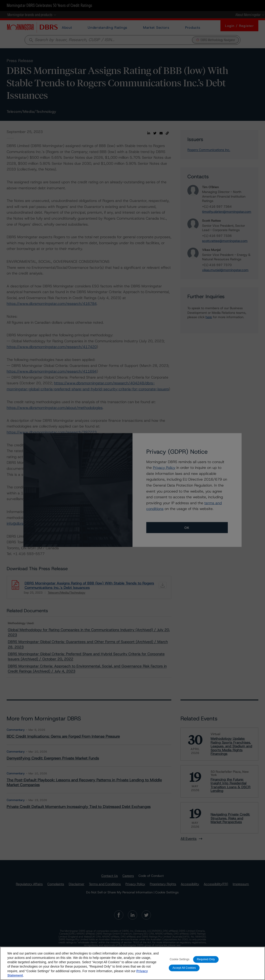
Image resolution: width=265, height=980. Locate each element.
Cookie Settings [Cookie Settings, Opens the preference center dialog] (180, 960)
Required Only (206, 960)
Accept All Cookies (184, 968)
